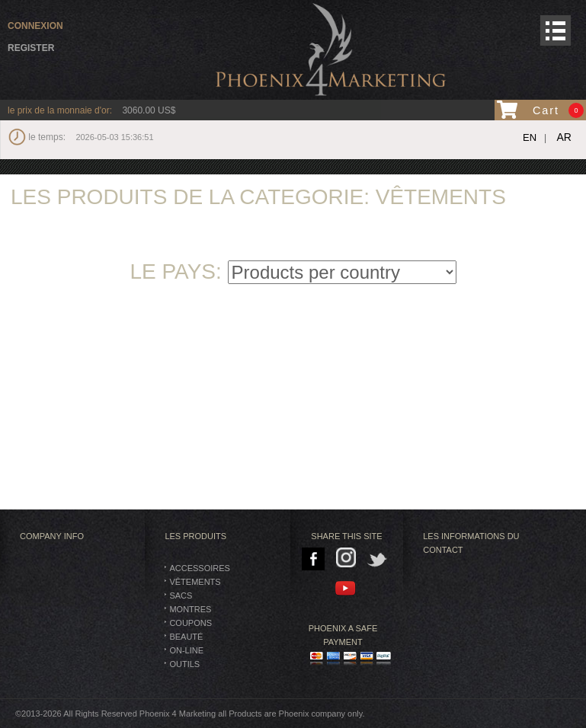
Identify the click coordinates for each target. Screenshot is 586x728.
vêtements (195, 582)
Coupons (191, 623)
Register (31, 48)
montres (190, 609)
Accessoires (199, 568)
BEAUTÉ (186, 637)
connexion (35, 26)
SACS (181, 595)
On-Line (186, 650)
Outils (184, 664)
